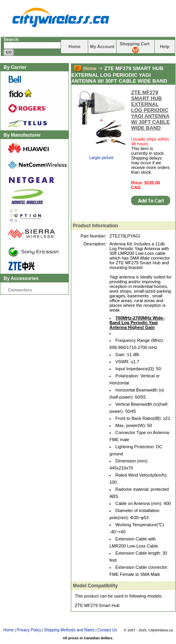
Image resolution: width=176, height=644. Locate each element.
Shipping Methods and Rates (69, 630)
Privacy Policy (29, 630)
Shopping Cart (135, 44)
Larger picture (102, 158)
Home (75, 46)
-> (100, 69)
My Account (102, 46)
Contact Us (107, 630)
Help (165, 46)
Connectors (20, 290)
